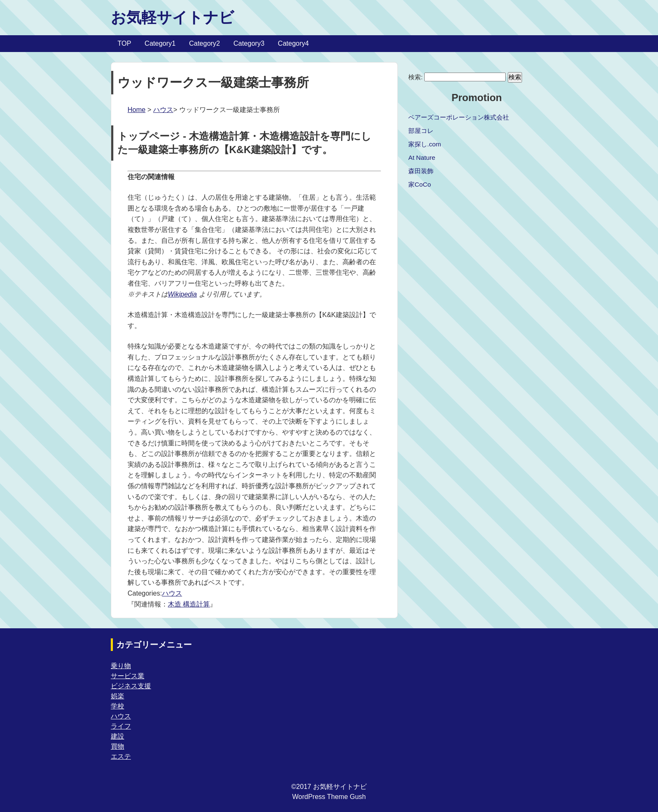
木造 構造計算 (189, 604)
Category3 (249, 43)
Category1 (160, 43)
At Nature (422, 157)
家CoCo (420, 184)
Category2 (204, 43)
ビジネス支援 (131, 686)
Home (137, 110)
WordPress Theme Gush (329, 797)
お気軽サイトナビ (172, 17)
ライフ (121, 726)
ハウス (163, 110)
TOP (124, 43)
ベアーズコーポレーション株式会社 (459, 117)
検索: (415, 77)
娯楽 (117, 696)
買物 (117, 746)
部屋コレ (421, 131)
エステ (121, 756)
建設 (117, 736)
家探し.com (425, 144)
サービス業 (128, 676)
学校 (117, 706)
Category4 (293, 43)
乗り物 (121, 666)
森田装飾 (421, 171)
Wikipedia (182, 294)
